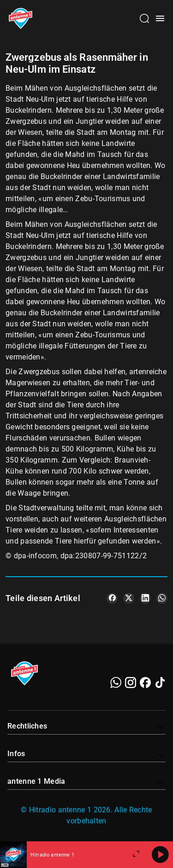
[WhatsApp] (116, 683)
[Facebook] (145, 683)
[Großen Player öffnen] (136, 855)
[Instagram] (131, 683)
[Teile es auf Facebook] (112, 598)
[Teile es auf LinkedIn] (145, 598)
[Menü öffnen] (160, 18)
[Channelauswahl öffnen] (144, 18)
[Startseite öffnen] (21, 18)
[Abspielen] (160, 855)
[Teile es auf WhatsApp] (162, 598)
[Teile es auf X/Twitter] (129, 598)
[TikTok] (160, 683)
